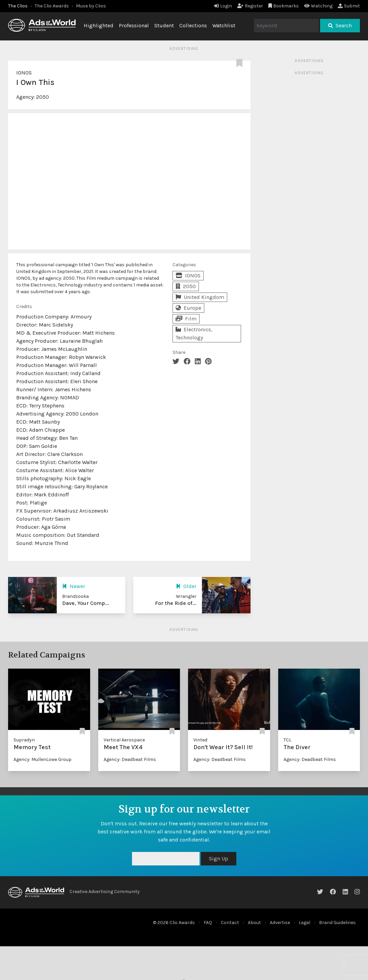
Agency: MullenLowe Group (43, 759)
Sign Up (219, 859)
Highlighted (99, 25)
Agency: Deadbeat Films (130, 759)
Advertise (280, 923)
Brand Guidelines (337, 923)
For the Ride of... (176, 603)
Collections (193, 25)
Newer (74, 586)
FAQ (208, 923)
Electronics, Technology (194, 333)
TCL (287, 740)
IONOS (24, 73)
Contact (230, 923)
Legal (305, 923)
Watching (318, 6)
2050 (43, 97)
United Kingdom (200, 297)
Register (250, 6)
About (254, 923)
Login (223, 6)
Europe (188, 308)
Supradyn (24, 740)
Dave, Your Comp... (86, 603)
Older (186, 586)
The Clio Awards (52, 6)
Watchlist (224, 25)
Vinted (200, 740)
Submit (349, 6)
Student (164, 25)
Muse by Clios (91, 6)
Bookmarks (284, 6)
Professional (134, 25)
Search (340, 25)
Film (186, 319)
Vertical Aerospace (124, 740)
